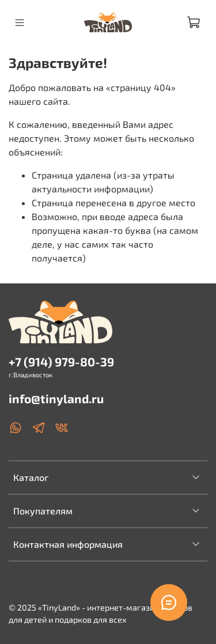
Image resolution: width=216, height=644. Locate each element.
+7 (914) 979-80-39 (61, 361)
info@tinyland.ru (56, 398)
